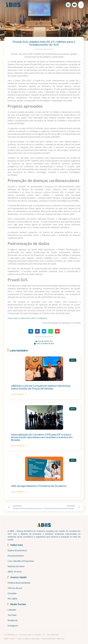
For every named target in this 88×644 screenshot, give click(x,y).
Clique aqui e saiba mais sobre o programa (27, 318)
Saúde (47, 341)
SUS (51, 341)
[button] (31, 331)
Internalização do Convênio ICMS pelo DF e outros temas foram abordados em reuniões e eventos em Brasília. (42, 437)
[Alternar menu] (81, 5)
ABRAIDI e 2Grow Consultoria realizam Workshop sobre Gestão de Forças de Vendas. (41, 387)
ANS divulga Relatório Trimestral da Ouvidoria (39, 486)
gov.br (41, 341)
